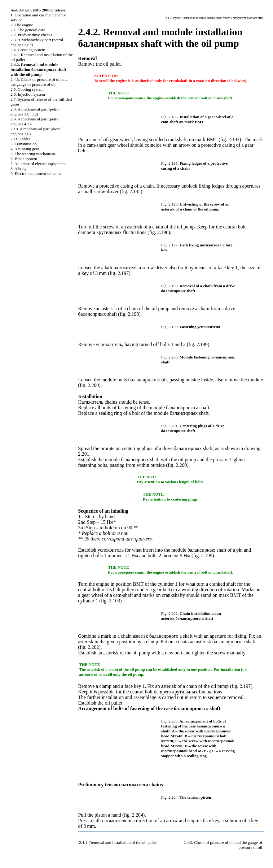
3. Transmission (24, 144)
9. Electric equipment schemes (36, 174)
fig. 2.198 (129, 314)
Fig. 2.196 (169, 204)
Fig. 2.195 (169, 163)
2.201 (84, 454)
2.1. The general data (28, 30)
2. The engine (22, 25)
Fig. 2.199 (169, 327)
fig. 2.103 (230, 139)
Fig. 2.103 (169, 117)
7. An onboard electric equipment (38, 164)
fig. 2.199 (198, 344)
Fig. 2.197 (169, 245)
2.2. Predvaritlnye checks (31, 35)
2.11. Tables (20, 139)
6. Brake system (24, 159)
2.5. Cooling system (27, 89)
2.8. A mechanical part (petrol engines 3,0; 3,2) (35, 112)
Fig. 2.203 (169, 721)
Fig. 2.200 (169, 357)
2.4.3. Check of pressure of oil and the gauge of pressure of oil (39, 82)
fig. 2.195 (131, 191)
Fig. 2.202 (169, 613)
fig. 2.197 (119, 273)
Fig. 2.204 (169, 797)
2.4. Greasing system (28, 50)
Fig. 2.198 (169, 286)
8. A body (18, 169)
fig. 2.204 (134, 815)
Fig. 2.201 (169, 426)
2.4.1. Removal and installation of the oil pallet (118, 842)
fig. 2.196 (159, 232)
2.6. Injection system (28, 94)
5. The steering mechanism (33, 154)
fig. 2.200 (89, 385)
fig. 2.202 (89, 647)
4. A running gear (25, 149)
